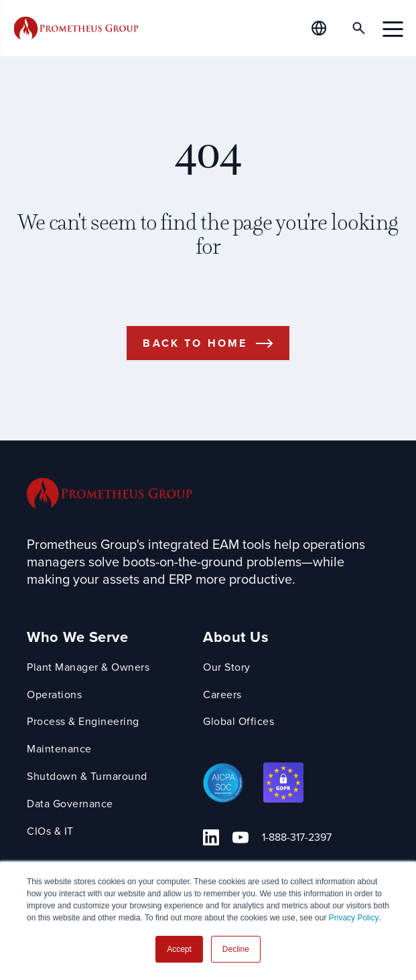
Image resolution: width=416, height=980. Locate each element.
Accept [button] (179, 949)
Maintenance (59, 749)
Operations (54, 695)
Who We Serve (77, 638)
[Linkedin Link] (211, 837)
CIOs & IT (50, 832)
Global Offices (238, 722)
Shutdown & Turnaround (87, 777)
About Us (236, 638)
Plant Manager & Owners (88, 668)
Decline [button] (236, 949)
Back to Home (195, 343)
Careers (222, 695)
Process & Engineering (83, 722)
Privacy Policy (354, 918)
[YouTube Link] (240, 837)
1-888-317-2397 (297, 838)
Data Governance (70, 804)
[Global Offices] (326, 28)
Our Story (227, 668)
